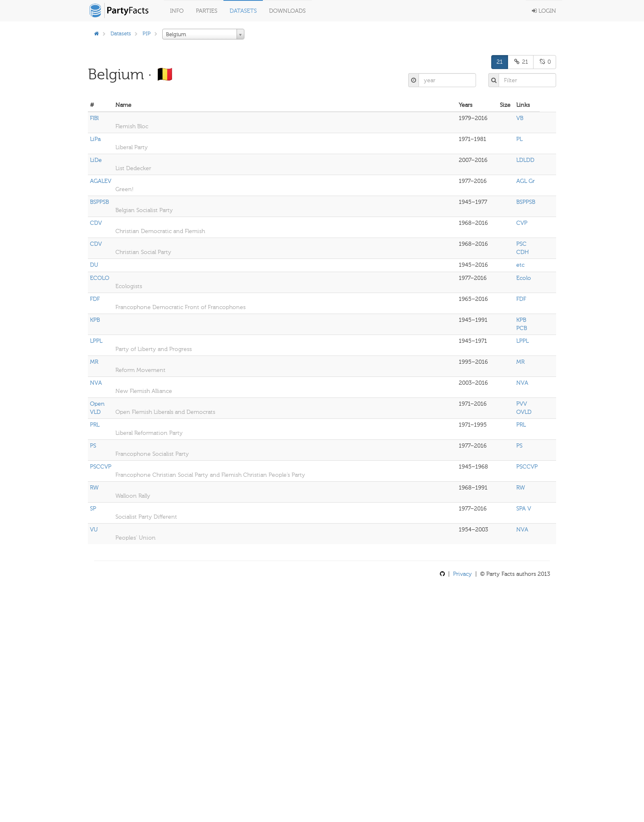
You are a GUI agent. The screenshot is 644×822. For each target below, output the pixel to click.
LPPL (96, 341)
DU (94, 265)
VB (520, 118)
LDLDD (525, 160)
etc (520, 265)
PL (519, 139)
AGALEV (101, 181)
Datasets (243, 11)
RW (94, 488)
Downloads (287, 11)
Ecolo (524, 278)
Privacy (462, 574)
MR (94, 362)
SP (93, 509)
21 (500, 62)
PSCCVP (101, 467)
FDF (95, 299)
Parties (207, 11)
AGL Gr (526, 181)
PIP (147, 33)
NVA (96, 383)
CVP (522, 223)
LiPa (95, 139)
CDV (96, 223)
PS (93, 446)
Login (544, 11)
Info (177, 11)
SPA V (524, 509)
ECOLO (100, 278)
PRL (95, 425)
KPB (95, 320)
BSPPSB (99, 202)
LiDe (96, 160)
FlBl (94, 118)
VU (94, 530)
